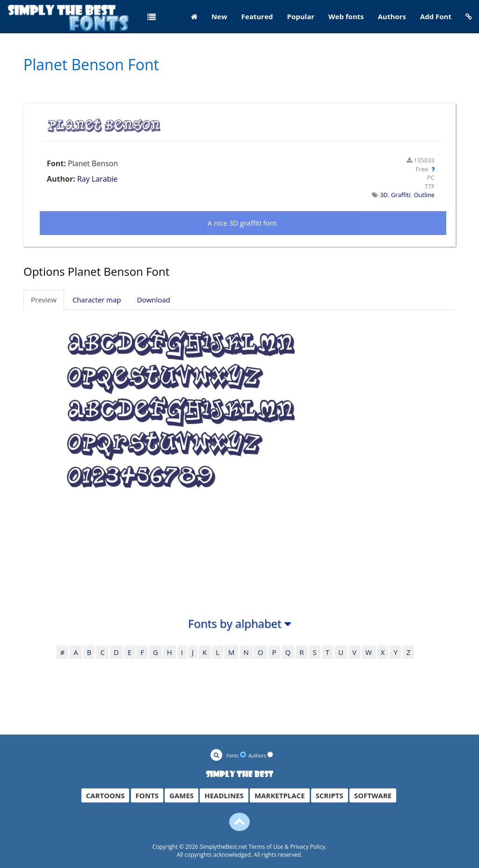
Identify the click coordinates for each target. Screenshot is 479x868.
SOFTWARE (373, 795)
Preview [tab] (44, 300)
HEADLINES (224, 795)
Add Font (436, 16)
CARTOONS (105, 795)
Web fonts (346, 16)
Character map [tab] (97, 300)
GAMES (181, 795)
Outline (424, 195)
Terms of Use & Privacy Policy (287, 847)
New (219, 16)
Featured (257, 16)
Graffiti (401, 195)
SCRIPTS (330, 795)
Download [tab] (154, 300)
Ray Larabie (97, 179)
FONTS (147, 795)
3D (384, 195)
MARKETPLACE (280, 795)
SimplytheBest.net (224, 847)
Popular (301, 16)
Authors (392, 16)
